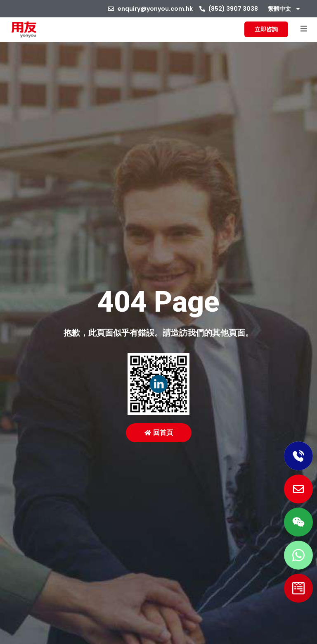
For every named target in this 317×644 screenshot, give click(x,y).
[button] (304, 29)
